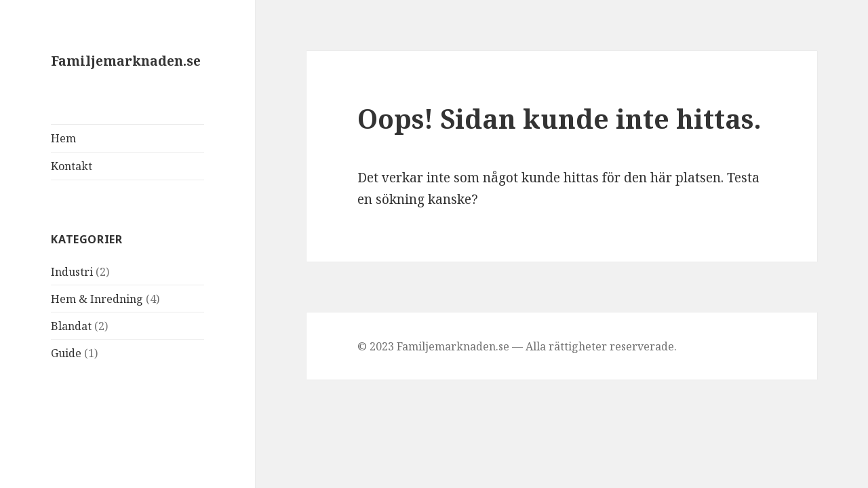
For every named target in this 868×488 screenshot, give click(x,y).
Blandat (71, 326)
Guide (66, 353)
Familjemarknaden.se (126, 61)
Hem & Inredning (97, 299)
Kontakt (72, 166)
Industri (72, 272)
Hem (63, 138)
